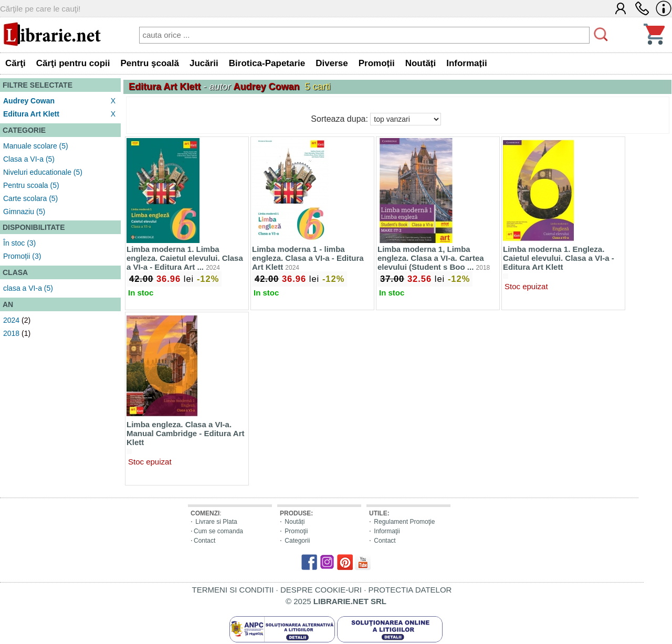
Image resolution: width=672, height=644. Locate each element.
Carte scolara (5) (30, 198)
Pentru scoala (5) (31, 185)
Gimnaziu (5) (24, 212)
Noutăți (295, 522)
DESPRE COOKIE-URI (321, 590)
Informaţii (387, 531)
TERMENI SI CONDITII (233, 590)
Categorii (297, 541)
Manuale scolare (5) (36, 146)
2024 (11, 320)
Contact (204, 541)
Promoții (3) (22, 256)
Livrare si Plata (216, 522)
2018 (11, 333)
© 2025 (336, 601)
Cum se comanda (218, 531)
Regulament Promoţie (404, 522)
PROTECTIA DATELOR (410, 590)
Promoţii (296, 531)
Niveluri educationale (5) (43, 172)
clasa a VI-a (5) (28, 288)
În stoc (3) (19, 243)
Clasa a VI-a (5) (29, 159)
